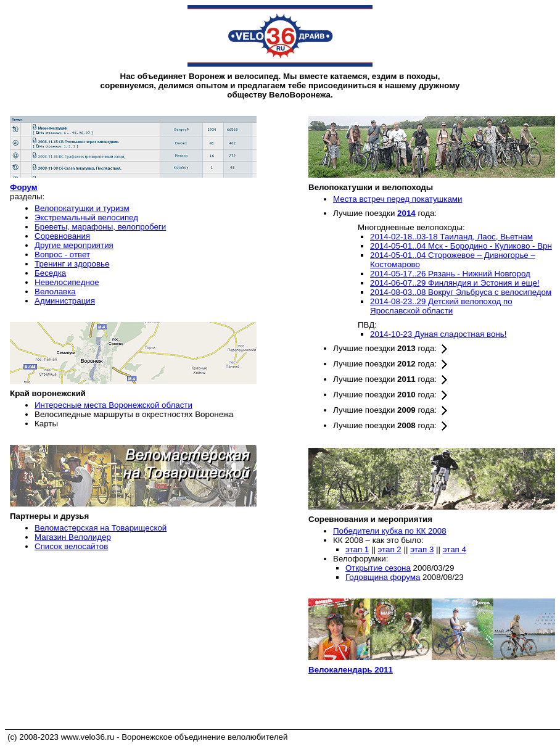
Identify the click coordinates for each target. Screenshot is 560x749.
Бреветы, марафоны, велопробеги (100, 227)
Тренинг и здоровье (72, 264)
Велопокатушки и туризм (82, 208)
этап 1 (357, 549)
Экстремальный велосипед (86, 217)
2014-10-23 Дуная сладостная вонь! (438, 334)
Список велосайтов (71, 546)
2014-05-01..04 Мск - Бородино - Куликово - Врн (461, 246)
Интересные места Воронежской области (113, 405)
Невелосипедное (67, 282)
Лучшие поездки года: (391, 348)
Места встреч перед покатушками (397, 199)
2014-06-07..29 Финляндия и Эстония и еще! (455, 283)
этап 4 (455, 549)
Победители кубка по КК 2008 (390, 531)
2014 (406, 213)
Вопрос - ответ (62, 254)
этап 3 (422, 549)
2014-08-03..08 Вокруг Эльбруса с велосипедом (461, 292)
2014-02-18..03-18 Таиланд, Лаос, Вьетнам (451, 237)
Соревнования (62, 236)
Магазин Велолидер (73, 537)
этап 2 (390, 549)
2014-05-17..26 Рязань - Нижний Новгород (450, 274)
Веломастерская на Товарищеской (101, 528)
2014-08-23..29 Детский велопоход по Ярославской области (441, 306)
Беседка (50, 273)
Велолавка (55, 292)
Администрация (65, 301)
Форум (24, 187)
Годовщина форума (383, 577)
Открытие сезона (378, 568)
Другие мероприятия (74, 245)
